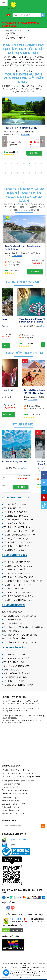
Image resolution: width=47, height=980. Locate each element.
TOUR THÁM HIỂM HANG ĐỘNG (20, 531)
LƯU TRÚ (22, 31)
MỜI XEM (34, 153)
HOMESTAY (10, 33)
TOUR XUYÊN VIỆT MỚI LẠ (17, 527)
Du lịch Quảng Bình (14, 627)
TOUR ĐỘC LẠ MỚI (33, 581)
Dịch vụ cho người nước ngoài (15, 790)
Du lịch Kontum (11, 642)
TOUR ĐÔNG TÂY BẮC (15, 523)
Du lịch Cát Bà (29, 616)
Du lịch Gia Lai (29, 642)
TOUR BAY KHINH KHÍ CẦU (17, 658)
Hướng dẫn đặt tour (11, 810)
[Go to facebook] (6, 973)
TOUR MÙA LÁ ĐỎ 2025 (15, 512)
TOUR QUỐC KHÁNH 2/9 (16, 539)
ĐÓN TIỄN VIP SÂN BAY (15, 677)
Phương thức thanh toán (13, 813)
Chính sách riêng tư (10, 798)
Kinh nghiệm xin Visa (11, 784)
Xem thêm (13, 137)
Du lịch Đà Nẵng (34, 627)
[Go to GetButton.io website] (6, 977)
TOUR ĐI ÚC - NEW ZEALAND (18, 577)
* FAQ (22, 804)
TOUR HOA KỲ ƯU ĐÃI (15, 570)
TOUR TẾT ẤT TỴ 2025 (15, 505)
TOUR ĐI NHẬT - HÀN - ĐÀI (17, 592)
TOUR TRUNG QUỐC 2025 (17, 562)
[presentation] (4, 141)
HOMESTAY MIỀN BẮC (15, 36)
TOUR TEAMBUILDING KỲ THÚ (19, 535)
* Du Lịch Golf (8, 770)
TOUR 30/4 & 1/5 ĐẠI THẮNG (18, 542)
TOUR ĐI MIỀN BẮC (12, 612)
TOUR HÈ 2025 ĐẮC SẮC (16, 516)
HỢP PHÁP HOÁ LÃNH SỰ (17, 674)
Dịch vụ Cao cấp (27, 781)
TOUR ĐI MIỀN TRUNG (14, 624)
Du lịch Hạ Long (11, 616)
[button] (6, 164)
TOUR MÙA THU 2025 (15, 550)
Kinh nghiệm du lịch (11, 781)
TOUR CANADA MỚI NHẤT (17, 573)
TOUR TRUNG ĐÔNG (14, 589)
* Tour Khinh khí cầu (10, 776)
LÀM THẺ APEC (11, 670)
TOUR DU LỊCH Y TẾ (14, 681)
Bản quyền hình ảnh (11, 804)
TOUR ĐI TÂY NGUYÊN (13, 639)
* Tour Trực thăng (9, 773)
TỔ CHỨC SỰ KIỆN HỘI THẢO (18, 685)
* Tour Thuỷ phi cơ (25, 773)
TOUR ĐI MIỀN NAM (12, 631)
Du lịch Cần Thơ (11, 635)
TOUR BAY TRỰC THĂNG (16, 655)
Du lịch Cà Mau (30, 635)
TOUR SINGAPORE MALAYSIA (18, 596)
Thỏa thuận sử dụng (11, 801)
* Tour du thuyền (22, 770)
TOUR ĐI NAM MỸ (12, 581)
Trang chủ (9, 31)
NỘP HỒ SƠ (15, 919)
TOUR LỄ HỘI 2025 (13, 508)
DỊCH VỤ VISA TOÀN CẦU (16, 666)
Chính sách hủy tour (11, 807)
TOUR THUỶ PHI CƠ (14, 662)
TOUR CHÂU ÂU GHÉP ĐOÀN (18, 566)
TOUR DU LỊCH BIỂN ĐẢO (16, 546)
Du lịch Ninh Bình (12, 620)
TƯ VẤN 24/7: (20, 25)
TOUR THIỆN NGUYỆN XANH (18, 520)
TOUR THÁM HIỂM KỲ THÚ (17, 585)
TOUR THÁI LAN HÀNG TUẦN (18, 600)
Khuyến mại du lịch (10, 787)
